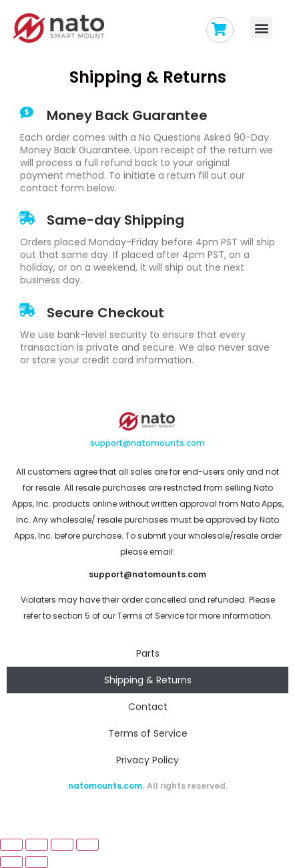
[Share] (37, 845)
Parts (148, 653)
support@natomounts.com (147, 443)
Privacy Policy (147, 760)
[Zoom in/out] (87, 845)
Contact (148, 707)
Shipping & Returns (148, 680)
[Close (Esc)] (11, 845)
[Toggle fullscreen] (62, 845)
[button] (261, 28)
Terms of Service (148, 733)
